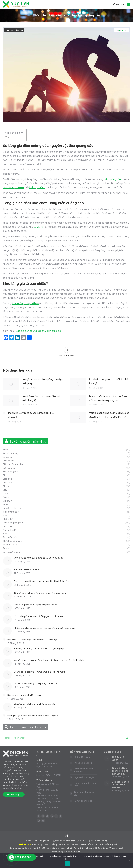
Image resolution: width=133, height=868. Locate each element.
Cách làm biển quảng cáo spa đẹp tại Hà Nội (36, 684)
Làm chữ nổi (66, 848)
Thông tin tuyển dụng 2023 (85, 785)
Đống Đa (74, 844)
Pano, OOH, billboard (84, 848)
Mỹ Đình (83, 844)
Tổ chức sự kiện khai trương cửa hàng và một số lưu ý (40, 593)
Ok (67, 864)
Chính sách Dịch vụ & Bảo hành (84, 770)
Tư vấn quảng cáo (83, 801)
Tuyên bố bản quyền (84, 777)
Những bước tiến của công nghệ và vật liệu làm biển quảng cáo (108, 398)
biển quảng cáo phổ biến (25, 303)
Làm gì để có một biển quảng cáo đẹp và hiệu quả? (42, 381)
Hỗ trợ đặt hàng (82, 757)
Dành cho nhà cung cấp (84, 794)
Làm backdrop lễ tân (21, 848)
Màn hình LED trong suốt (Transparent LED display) (31, 415)
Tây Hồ (113, 844)
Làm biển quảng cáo (14, 30)
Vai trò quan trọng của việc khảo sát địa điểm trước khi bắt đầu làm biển (109, 415)
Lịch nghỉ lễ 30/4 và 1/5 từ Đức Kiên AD (120, 785)
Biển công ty (38, 844)
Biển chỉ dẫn (102, 848)
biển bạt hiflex (37, 187)
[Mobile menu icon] (128, 4)
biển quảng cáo (112, 179)
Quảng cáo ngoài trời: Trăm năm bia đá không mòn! (39, 672)
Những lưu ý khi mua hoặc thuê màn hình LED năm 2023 (34, 716)
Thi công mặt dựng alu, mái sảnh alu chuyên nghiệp (39, 648)
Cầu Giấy (105, 844)
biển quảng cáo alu (13, 187)
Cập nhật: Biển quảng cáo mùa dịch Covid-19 (120, 771)
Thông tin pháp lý (83, 763)
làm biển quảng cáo (18, 768)
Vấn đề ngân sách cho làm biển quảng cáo (35, 704)
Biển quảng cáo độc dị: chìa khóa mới (26, 695)
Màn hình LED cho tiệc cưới (27, 570)
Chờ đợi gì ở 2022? (118, 758)
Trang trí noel (116, 848)
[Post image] (11, 384)
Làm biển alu (53, 848)
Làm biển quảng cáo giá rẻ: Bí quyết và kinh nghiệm (41, 398)
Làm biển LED (39, 848)
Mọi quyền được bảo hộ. (96, 841)
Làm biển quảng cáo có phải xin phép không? (109, 381)
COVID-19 (38, 227)
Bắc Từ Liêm (93, 844)
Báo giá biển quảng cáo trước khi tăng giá (38, 331)
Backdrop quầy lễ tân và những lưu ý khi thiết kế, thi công (42, 581)
